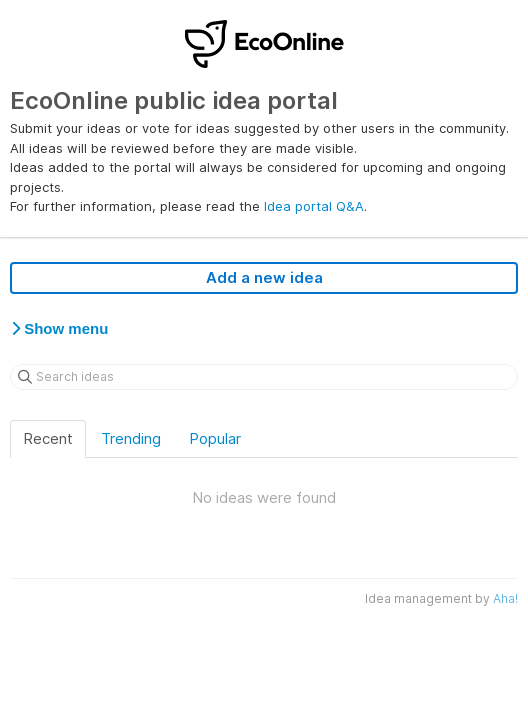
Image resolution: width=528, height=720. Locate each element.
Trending (131, 438)
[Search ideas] (264, 377)
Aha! (505, 598)
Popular (215, 438)
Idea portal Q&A (314, 206)
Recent (48, 438)
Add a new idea (264, 277)
